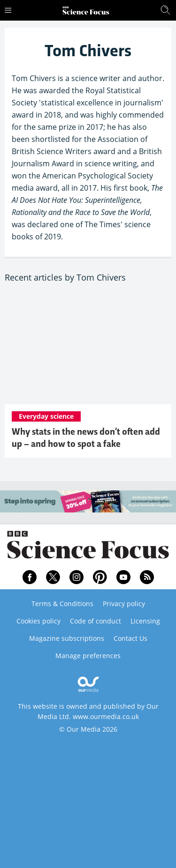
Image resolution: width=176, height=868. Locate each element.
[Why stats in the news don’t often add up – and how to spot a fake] (88, 349)
